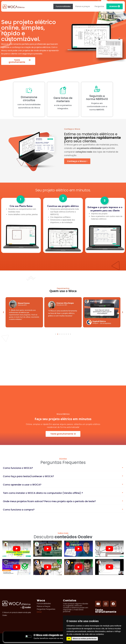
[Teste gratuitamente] (63, 434)
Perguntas (99, 6)
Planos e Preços (44, 606)
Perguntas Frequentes (46, 609)
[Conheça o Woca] (77, 161)
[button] (56, 334)
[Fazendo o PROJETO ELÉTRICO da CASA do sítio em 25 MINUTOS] (48, 567)
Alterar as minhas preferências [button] (85, 639)
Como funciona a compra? (19, 510)
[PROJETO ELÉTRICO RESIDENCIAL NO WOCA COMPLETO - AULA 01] (17, 549)
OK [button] (69, 639)
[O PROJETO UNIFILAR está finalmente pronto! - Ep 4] (17, 567)
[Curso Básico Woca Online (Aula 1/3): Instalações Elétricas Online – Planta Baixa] (48, 549)
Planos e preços (83, 6)
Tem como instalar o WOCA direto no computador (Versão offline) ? (43, 493)
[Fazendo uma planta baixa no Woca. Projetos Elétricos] (109, 567)
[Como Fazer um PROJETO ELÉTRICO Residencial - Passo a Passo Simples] (78, 549)
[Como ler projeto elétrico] (109, 549)
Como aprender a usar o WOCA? (22, 485)
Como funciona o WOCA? (18, 468)
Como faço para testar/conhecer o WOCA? (28, 476)
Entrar (39, 612)
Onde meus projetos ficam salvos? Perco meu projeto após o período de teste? (49, 501)
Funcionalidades (63, 6)
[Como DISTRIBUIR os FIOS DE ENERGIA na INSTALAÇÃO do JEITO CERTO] (78, 567)
